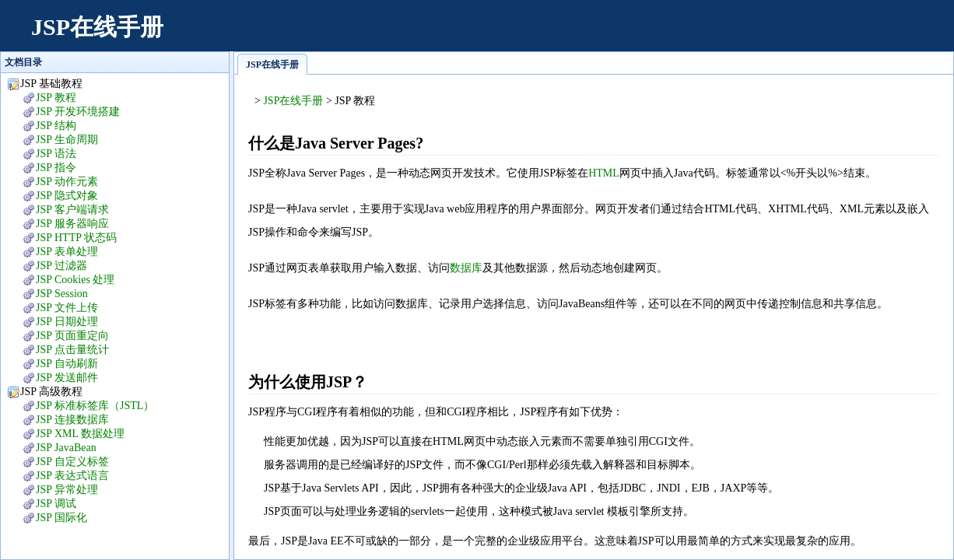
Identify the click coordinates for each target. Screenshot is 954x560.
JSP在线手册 (97, 27)
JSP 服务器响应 (72, 224)
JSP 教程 (56, 98)
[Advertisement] (655, 35)
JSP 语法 (56, 154)
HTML (604, 173)
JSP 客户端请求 (72, 210)
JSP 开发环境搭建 (78, 112)
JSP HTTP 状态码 (76, 238)
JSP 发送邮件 (67, 378)
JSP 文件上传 (67, 308)
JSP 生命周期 (67, 140)
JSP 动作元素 (67, 182)
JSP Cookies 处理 (75, 280)
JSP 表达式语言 (72, 476)
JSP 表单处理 (67, 252)
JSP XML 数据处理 (80, 434)
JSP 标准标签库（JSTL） (95, 406)
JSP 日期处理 (67, 322)
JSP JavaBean (66, 448)
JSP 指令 (56, 168)
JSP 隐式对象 (67, 196)
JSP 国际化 (61, 518)
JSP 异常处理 (67, 490)
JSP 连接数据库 (72, 420)
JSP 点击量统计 (72, 350)
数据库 (466, 268)
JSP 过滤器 (61, 266)
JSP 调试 (56, 504)
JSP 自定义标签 (72, 462)
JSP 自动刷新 (67, 364)
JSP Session (62, 294)
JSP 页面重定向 (72, 336)
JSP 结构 (56, 126)
